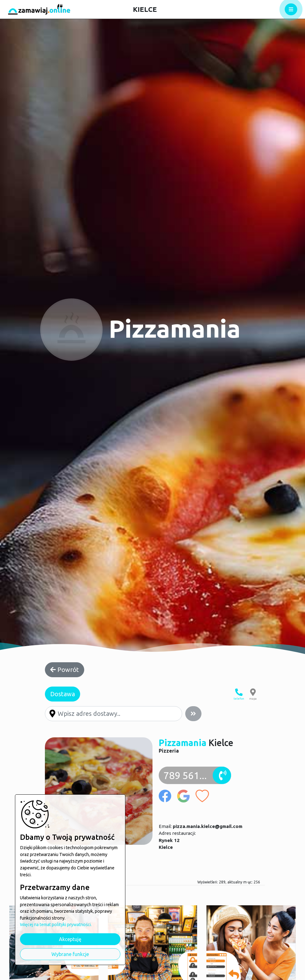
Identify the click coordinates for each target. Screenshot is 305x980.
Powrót (65, 670)
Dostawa (63, 694)
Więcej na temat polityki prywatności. (56, 925)
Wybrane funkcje (70, 954)
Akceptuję (70, 939)
